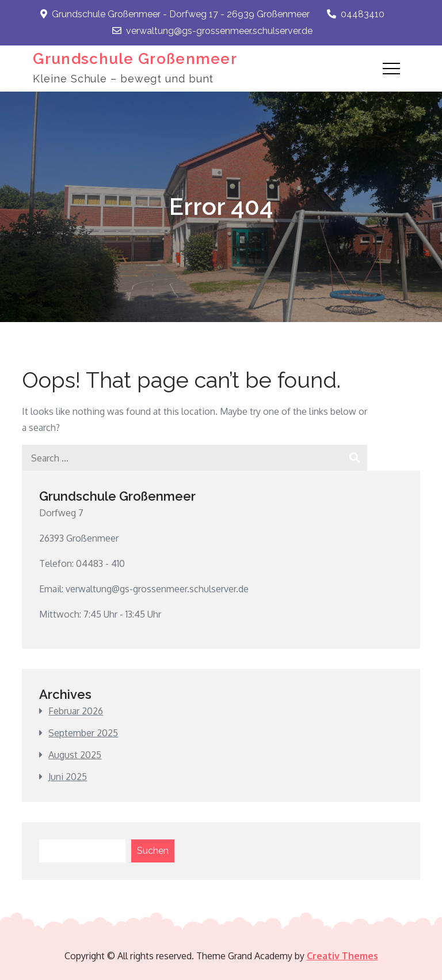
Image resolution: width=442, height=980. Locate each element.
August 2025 (75, 755)
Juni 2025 (68, 777)
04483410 (356, 14)
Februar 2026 (76, 711)
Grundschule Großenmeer (135, 59)
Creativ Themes (342, 956)
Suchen (153, 851)
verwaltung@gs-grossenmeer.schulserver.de (212, 31)
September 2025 (83, 733)
